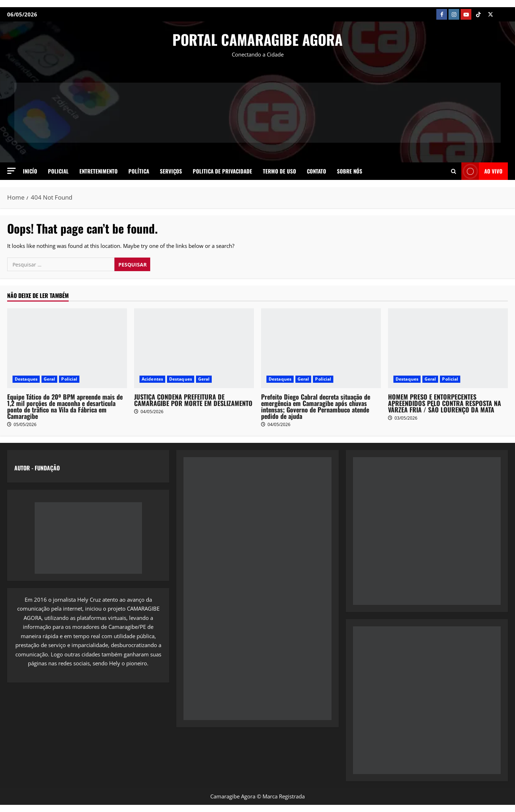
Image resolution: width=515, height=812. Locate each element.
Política (139, 171)
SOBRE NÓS (350, 171)
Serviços (171, 171)
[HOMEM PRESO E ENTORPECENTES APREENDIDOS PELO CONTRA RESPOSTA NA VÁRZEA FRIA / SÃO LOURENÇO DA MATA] (448, 348)
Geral (50, 379)
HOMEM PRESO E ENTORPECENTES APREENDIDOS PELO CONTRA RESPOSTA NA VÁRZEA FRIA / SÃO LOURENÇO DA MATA (445, 403)
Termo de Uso (279, 171)
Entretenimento (99, 171)
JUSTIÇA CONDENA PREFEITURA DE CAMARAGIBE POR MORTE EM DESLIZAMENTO (193, 400)
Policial (58, 171)
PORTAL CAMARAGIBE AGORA (257, 39)
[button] (11, 171)
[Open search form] (453, 171)
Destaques (26, 379)
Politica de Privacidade (222, 171)
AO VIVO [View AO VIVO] (482, 171)
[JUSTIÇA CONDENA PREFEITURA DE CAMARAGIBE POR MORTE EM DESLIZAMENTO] (194, 348)
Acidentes (152, 379)
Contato (317, 171)
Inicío (30, 171)
